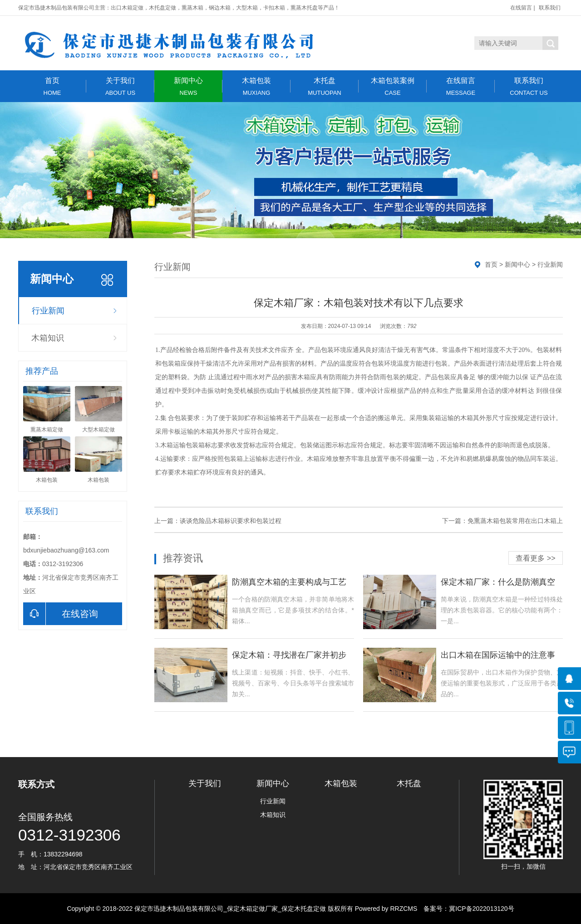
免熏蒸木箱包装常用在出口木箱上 (515, 521)
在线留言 (521, 8)
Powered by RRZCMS (385, 909)
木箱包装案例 (393, 86)
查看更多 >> (535, 558)
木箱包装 (256, 86)
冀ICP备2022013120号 (481, 909)
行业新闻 (48, 311)
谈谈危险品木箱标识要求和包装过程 (231, 521)
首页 (52, 86)
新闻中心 (188, 86)
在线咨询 (61, 614)
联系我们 (550, 8)
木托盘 (325, 86)
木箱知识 (48, 338)
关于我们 (120, 86)
